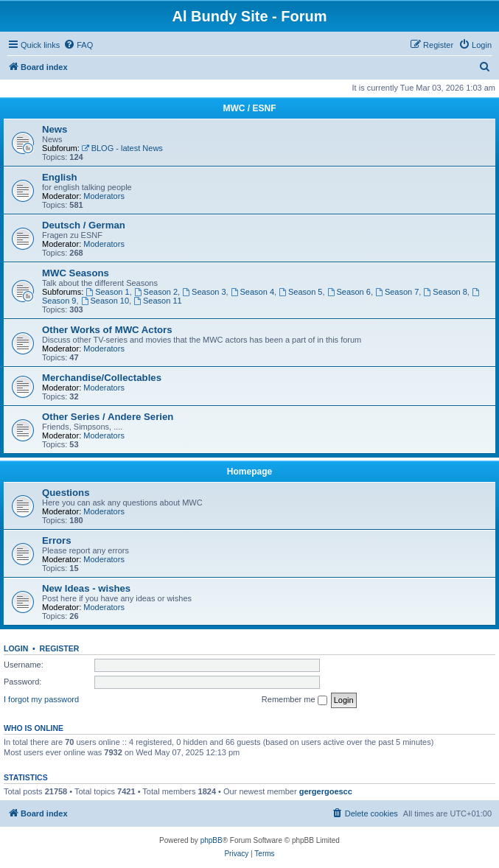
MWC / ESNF (250, 108)
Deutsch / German (84, 225)
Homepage (249, 472)
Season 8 (445, 292)
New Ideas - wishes (86, 588)
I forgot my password (41, 699)
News (55, 129)
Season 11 (157, 301)
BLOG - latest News (122, 148)
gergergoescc (326, 791)
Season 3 (204, 292)
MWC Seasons (76, 273)
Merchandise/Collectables (102, 378)
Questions (66, 493)
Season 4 (252, 292)
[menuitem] (78, 45)
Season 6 (349, 292)
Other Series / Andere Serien (108, 417)
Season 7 (397, 292)
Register (60, 648)
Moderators (104, 196)
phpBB (212, 840)
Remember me (294, 700)
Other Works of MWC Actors (107, 330)
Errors (57, 540)
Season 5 (300, 292)
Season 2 (156, 292)
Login (16, 648)
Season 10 (105, 301)
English (60, 177)
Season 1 (107, 292)
